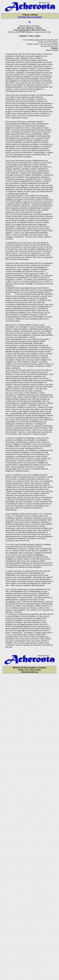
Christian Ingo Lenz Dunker (30, 17)
